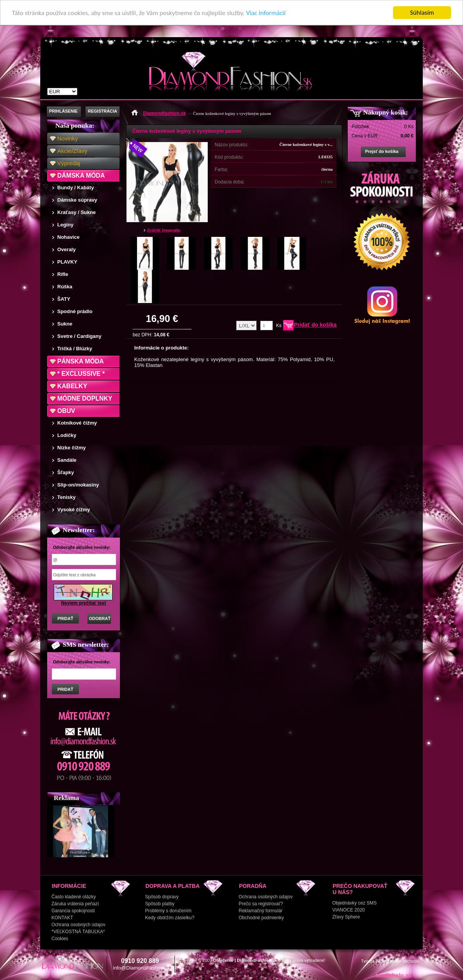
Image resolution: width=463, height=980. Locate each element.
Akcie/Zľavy (72, 151)
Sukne (65, 324)
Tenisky (66, 497)
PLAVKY (67, 262)
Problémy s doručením (168, 911)
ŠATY (64, 299)
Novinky (67, 138)
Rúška (65, 287)
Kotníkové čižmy (77, 423)
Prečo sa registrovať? (261, 904)
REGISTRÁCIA (103, 111)
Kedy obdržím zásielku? (170, 918)
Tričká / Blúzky (75, 349)
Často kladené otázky (74, 897)
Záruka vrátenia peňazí (75, 904)
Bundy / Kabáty (76, 188)
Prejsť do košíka (382, 151)
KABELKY (72, 386)
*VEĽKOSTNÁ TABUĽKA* (78, 932)
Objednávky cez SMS (355, 903)
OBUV (66, 411)
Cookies (60, 939)
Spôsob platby (160, 904)
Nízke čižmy (72, 448)
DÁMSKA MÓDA (81, 176)
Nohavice (68, 237)
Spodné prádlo (75, 311)
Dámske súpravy (77, 200)
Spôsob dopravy (162, 897)
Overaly (67, 249)
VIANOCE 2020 (349, 910)
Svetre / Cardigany (79, 336)
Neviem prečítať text (84, 603)
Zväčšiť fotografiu (164, 230)
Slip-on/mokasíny (78, 485)
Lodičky (67, 435)
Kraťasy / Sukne (76, 212)
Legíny (65, 225)
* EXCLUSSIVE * (81, 374)
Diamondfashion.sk (165, 113)
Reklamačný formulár (261, 911)
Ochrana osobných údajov (78, 925)
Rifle (63, 274)
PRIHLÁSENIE (63, 111)
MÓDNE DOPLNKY (85, 398)
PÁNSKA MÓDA (80, 361)
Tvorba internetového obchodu (390, 961)
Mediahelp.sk (394, 975)
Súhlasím (422, 13)
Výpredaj (69, 163)
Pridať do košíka (315, 325)
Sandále (67, 460)
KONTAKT (62, 918)
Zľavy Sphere (346, 917)
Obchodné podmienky (261, 918)
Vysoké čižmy (74, 510)
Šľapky (66, 472)
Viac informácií (266, 13)
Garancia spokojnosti (73, 911)
